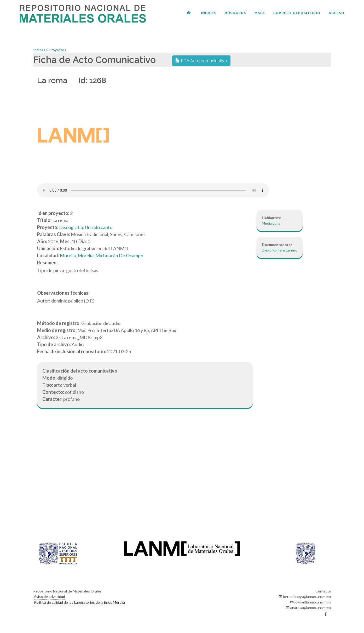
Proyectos (58, 50)
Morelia (68, 255)
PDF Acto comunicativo (201, 60)
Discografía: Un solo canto (86, 227)
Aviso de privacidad (50, 597)
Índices (40, 50)
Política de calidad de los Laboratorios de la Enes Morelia (79, 602)
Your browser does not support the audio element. (153, 190)
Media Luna (271, 223)
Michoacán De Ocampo (119, 255)
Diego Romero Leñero (280, 250)
